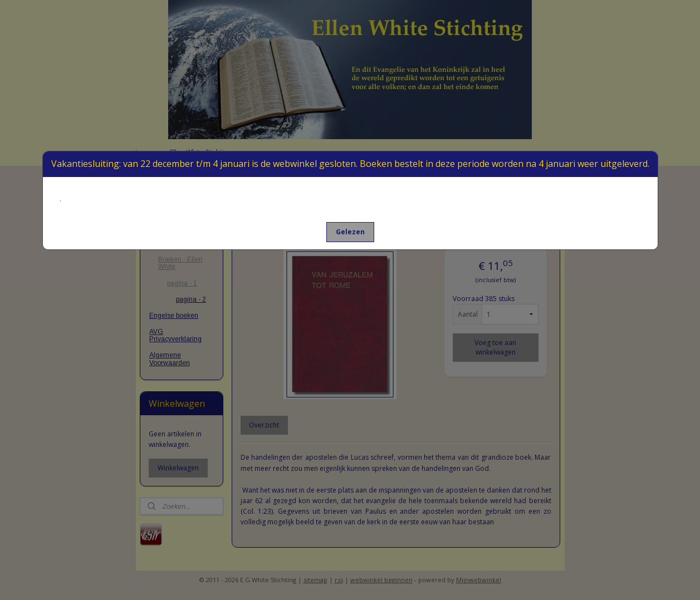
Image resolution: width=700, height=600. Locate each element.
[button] (350, 232)
